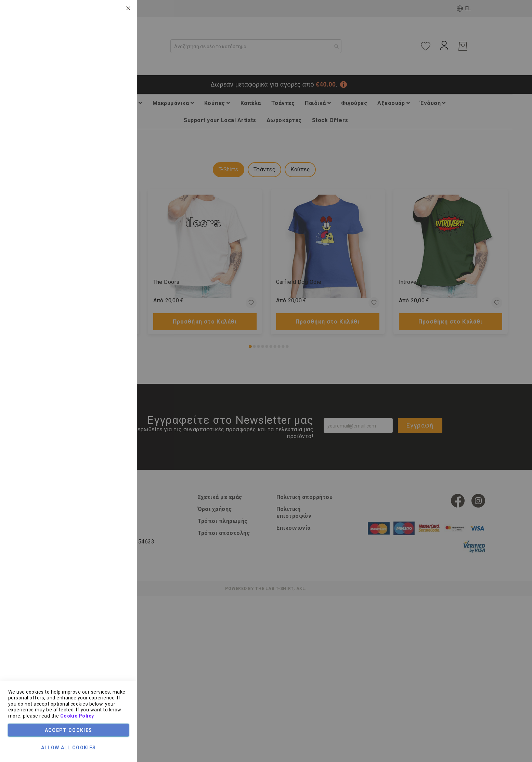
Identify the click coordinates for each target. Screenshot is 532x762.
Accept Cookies (69, 730)
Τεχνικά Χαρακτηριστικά (101, 53)
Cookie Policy (77, 716)
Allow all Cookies (69, 748)
